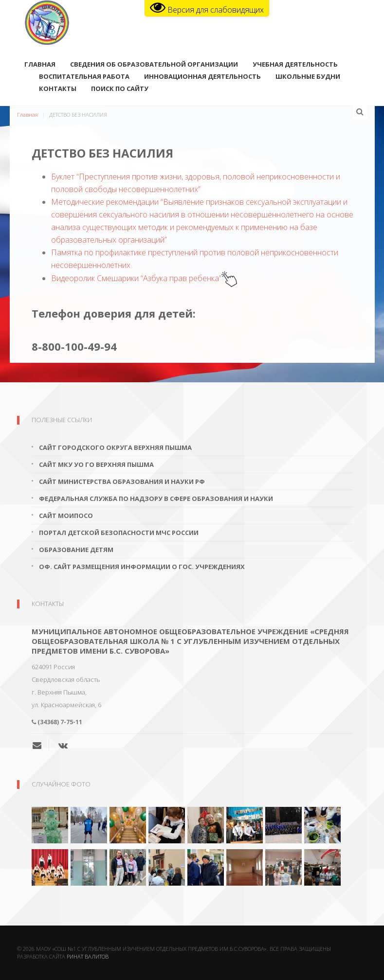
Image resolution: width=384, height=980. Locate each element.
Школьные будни (308, 77)
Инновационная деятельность (202, 77)
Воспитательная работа (84, 77)
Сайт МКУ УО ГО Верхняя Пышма (96, 464)
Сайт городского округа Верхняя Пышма (115, 447)
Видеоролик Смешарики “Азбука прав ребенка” (144, 278)
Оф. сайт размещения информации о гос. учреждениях (142, 567)
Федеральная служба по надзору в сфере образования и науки (156, 499)
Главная (40, 65)
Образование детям (76, 550)
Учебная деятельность (295, 65)
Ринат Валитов (88, 956)
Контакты (58, 89)
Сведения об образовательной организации (154, 65)
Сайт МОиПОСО (66, 516)
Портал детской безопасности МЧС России (119, 533)
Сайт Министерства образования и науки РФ (122, 481)
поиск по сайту (120, 89)
